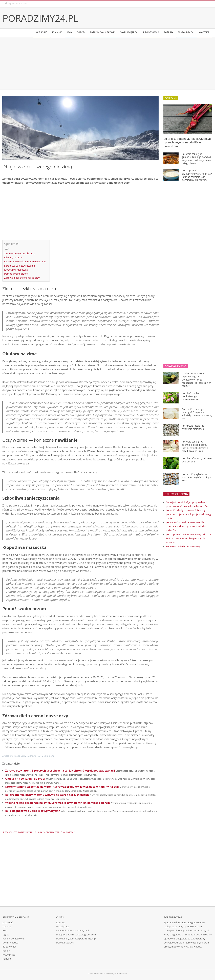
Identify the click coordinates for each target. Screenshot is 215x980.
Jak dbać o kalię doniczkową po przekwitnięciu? (190, 396)
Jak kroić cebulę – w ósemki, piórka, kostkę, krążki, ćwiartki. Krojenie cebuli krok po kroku (195, 446)
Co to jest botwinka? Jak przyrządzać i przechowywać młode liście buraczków (187, 142)
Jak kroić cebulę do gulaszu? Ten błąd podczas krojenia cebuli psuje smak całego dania (196, 159)
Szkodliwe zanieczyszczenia (19, 266)
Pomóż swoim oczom (16, 274)
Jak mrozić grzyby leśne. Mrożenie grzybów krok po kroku (196, 477)
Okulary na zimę (13, 257)
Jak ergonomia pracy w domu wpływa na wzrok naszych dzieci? (47, 795)
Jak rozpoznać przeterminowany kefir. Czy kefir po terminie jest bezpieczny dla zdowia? (197, 175)
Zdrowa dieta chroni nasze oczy (22, 278)
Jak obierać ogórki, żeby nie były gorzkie (197, 460)
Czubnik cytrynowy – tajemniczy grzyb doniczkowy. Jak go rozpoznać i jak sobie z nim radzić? (197, 380)
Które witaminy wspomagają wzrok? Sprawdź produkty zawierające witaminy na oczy (62, 787)
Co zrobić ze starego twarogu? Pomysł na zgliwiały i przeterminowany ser (197, 414)
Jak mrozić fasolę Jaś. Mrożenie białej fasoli (193, 427)
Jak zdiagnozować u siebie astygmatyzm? (33, 811)
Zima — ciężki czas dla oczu (20, 253)
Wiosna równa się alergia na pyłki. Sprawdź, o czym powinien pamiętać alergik (58, 803)
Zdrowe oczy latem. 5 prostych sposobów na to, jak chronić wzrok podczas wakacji (60, 771)
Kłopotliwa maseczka (16, 270)
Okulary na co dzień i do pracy (25, 779)
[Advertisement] (103, 63)
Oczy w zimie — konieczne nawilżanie (25, 261)
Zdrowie (70, 832)
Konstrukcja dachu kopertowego (184, 546)
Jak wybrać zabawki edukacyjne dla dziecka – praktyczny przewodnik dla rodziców (186, 526)
